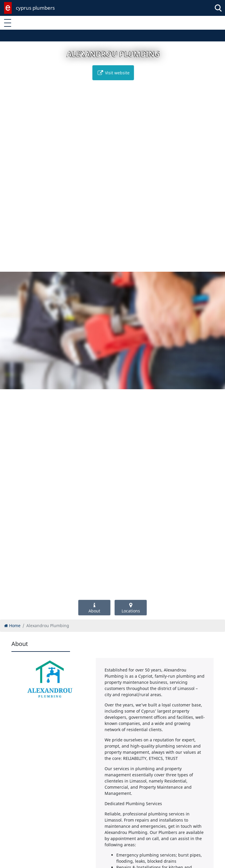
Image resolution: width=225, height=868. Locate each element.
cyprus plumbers (35, 8)
